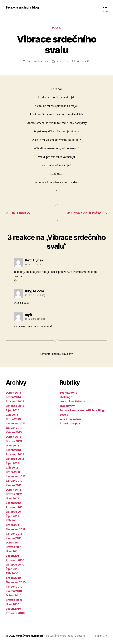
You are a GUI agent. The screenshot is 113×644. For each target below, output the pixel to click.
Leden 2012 (13, 503)
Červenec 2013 (16, 423)
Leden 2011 (13, 556)
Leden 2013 (13, 450)
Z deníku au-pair (70, 423)
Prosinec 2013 (15, 401)
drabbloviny (67, 406)
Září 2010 (12, 573)
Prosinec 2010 (15, 560)
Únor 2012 (12, 498)
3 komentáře (83, 61)
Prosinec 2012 (15, 454)
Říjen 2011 (12, 516)
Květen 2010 (14, 591)
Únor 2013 (13, 446)
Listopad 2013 (15, 406)
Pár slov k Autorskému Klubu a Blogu (82, 410)
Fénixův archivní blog (22, 7)
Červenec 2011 (16, 529)
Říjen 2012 (12, 463)
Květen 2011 (14, 538)
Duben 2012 (13, 490)
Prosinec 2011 (15, 507)
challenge (66, 397)
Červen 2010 (14, 587)
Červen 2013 (14, 428)
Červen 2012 (14, 481)
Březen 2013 (14, 441)
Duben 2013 (13, 437)
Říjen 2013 (13, 410)
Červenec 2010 (16, 582)
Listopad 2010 (15, 565)
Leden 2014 (13, 397)
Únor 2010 (13, 604)
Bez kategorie (68, 393)
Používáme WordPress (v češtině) (66, 636)
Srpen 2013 (13, 419)
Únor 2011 (12, 551)
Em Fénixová (41, 61)
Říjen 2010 (13, 569)
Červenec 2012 (16, 476)
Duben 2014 (13, 393)
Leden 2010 (13, 609)
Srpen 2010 (13, 578)
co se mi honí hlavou (72, 401)
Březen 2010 (14, 600)
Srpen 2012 (13, 472)
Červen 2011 (14, 534)
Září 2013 (12, 415)
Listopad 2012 (15, 459)
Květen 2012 (14, 485)
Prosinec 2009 (15, 613)
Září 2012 (12, 468)
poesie (56, 28)
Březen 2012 (14, 494)
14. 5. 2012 (62, 61)
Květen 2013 (14, 432)
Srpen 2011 (13, 525)
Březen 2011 (14, 547)
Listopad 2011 (15, 512)
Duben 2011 (13, 543)
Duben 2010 (14, 595)
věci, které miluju (70, 419)
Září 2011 (12, 520)
